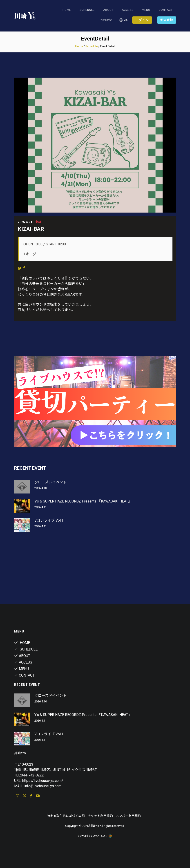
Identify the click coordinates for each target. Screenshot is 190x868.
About (108, 10)
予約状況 (106, 20)
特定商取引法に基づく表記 (66, 816)
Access (128, 10)
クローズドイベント (50, 482)
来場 (38, 222)
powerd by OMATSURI (95, 836)
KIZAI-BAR (31, 229)
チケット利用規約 (100, 816)
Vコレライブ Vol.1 (49, 520)
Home (67, 10)
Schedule (92, 46)
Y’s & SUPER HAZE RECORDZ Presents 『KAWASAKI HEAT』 (83, 501)
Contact (166, 10)
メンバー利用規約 (128, 816)
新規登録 (167, 20)
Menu (146, 10)
